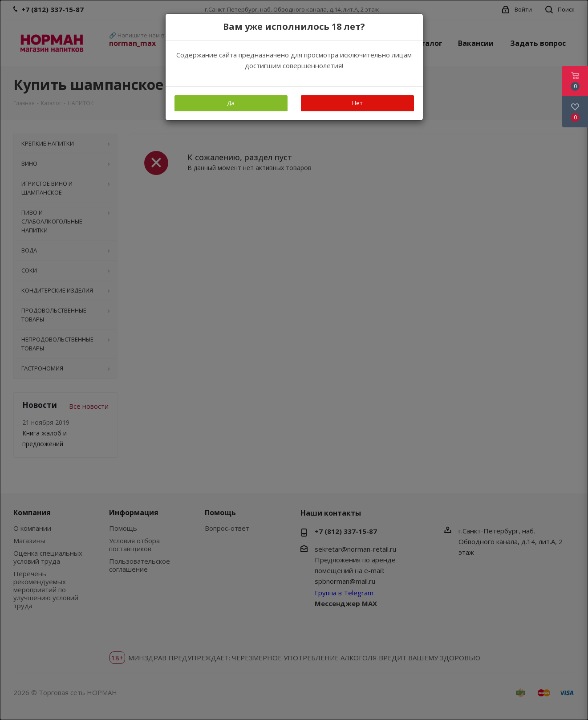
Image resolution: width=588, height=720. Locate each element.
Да (231, 103)
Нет (357, 103)
